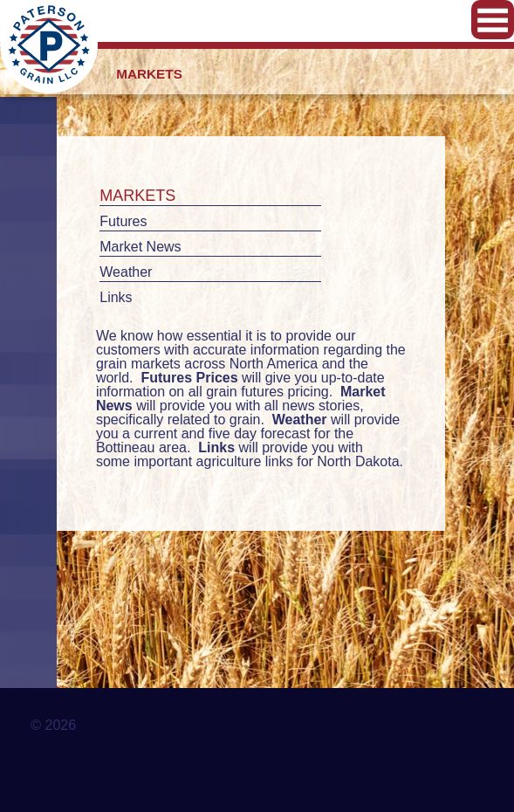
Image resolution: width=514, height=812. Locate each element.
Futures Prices (189, 378)
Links (116, 297)
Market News (140, 247)
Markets (137, 196)
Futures (123, 221)
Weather (126, 272)
